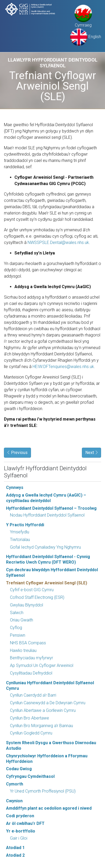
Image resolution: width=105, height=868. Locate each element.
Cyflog (16, 628)
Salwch (17, 613)
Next (91, 453)
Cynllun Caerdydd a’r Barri (33, 695)
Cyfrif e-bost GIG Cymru (32, 590)
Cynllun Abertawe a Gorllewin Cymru (43, 710)
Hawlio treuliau (23, 650)
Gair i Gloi (19, 838)
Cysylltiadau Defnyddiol (31, 673)
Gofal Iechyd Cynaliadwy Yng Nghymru (45, 547)
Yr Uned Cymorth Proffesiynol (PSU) (43, 791)
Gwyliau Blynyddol (27, 605)
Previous (17, 453)
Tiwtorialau (20, 540)
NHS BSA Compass (28, 643)
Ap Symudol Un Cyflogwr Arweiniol (42, 665)
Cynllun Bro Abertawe (30, 718)
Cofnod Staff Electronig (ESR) (37, 597)
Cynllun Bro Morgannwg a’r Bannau (41, 726)
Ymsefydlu (20, 532)
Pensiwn (18, 635)
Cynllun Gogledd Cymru (31, 733)
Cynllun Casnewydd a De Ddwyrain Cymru (48, 703)
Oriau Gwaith (22, 620)
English (86, 37)
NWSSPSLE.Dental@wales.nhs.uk (58, 242)
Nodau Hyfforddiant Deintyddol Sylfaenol (47, 515)
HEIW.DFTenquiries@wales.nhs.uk (63, 367)
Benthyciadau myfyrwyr (31, 658)
